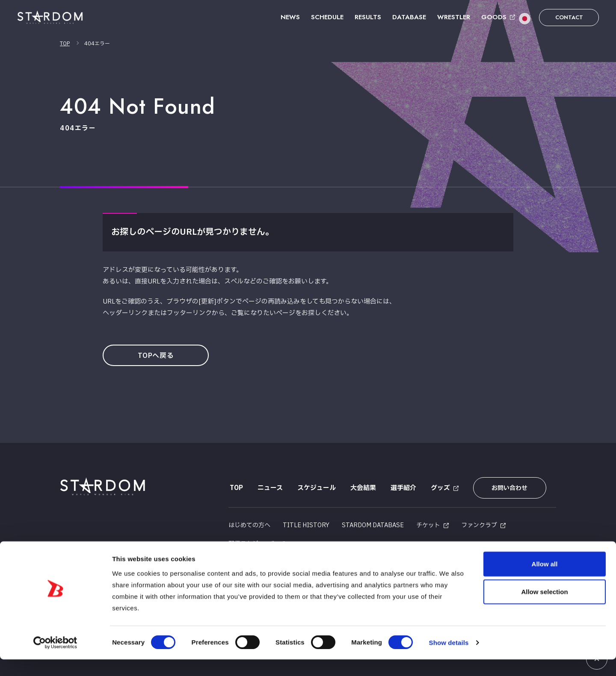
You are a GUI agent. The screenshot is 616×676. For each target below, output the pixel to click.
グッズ (439, 488)
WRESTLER (454, 17)
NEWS (290, 17)
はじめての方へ (249, 523)
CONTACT (569, 17)
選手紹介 (402, 488)
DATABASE (409, 17)
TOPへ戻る (157, 356)
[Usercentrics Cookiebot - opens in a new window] (55, 659)
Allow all (545, 580)
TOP (65, 44)
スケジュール (315, 488)
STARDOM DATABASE (373, 523)
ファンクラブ (479, 523)
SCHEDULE (327, 17)
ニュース (269, 488)
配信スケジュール (252, 542)
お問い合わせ (506, 488)
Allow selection (544, 608)
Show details (449, 659)
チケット (428, 523)
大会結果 (362, 488)
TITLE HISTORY (306, 523)
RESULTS (368, 17)
